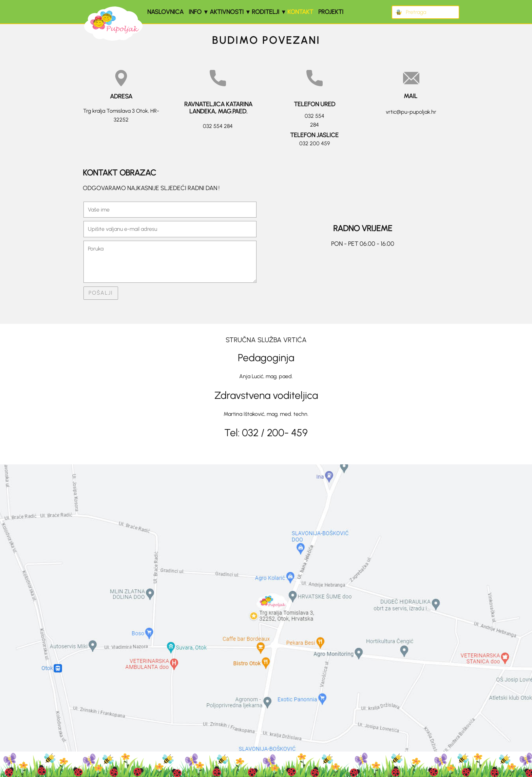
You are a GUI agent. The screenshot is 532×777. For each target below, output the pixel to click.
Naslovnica (165, 12)
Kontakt (300, 12)
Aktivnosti (227, 12)
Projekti (331, 12)
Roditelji (265, 12)
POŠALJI (101, 293)
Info (195, 12)
